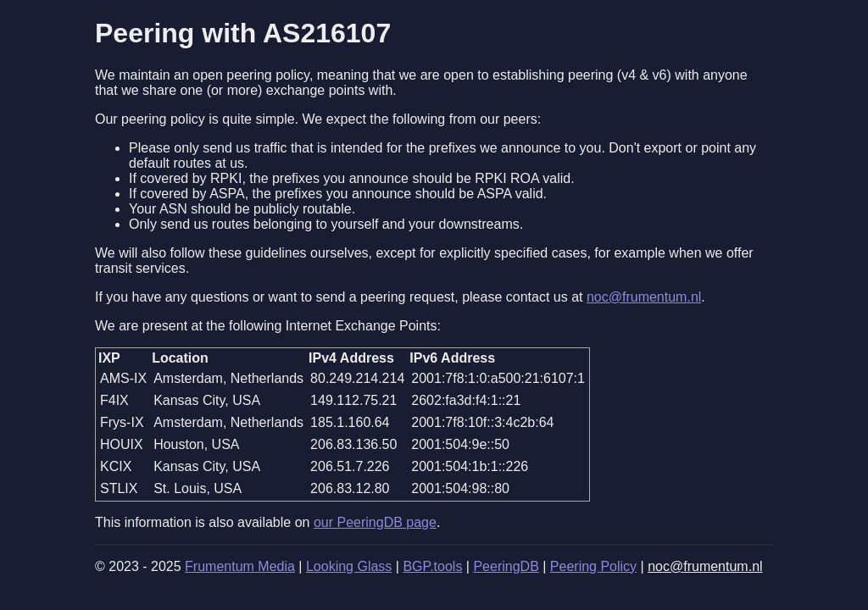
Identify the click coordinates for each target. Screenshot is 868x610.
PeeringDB (506, 566)
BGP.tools (432, 566)
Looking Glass (349, 566)
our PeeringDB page (375, 522)
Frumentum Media (240, 566)
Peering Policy (593, 566)
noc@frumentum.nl (644, 297)
